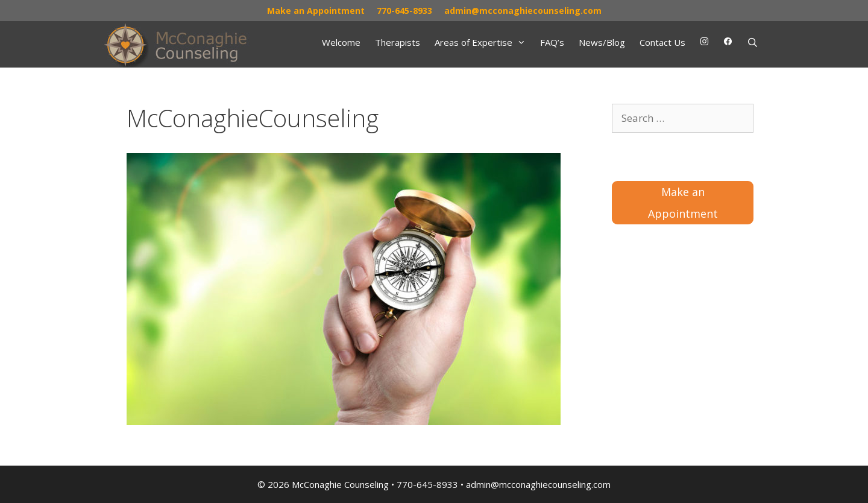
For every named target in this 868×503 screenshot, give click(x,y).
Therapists (398, 42)
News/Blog (602, 42)
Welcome (341, 42)
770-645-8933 (404, 11)
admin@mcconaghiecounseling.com (523, 11)
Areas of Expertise (484, 42)
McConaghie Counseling (340, 484)
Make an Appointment (316, 11)
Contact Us (662, 42)
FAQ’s (552, 42)
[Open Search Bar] (753, 42)
